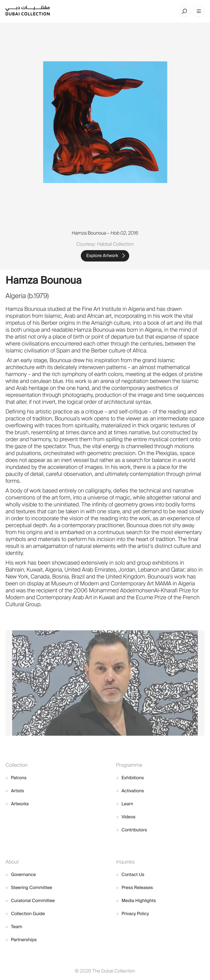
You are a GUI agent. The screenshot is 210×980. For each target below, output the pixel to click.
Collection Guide (25, 914)
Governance (21, 874)
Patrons (16, 778)
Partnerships (21, 940)
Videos (126, 817)
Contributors (132, 830)
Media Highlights (136, 901)
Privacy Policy (133, 914)
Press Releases (135, 888)
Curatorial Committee (30, 901)
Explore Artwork (102, 256)
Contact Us (130, 874)
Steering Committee (29, 888)
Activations (130, 791)
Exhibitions (130, 778)
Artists (15, 791)
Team (14, 927)
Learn (125, 804)
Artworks (17, 804)
